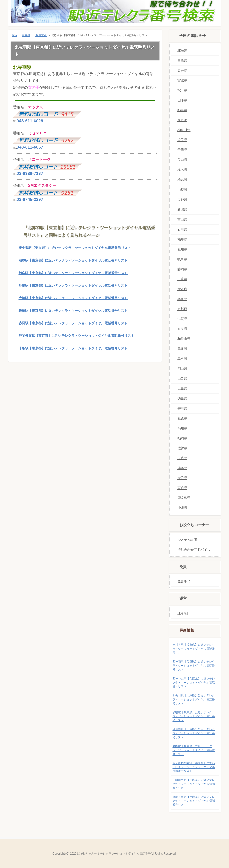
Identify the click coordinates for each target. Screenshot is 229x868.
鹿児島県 (184, 498)
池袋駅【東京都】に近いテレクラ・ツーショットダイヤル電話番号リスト (73, 285)
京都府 (182, 309)
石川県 (182, 229)
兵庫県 (182, 299)
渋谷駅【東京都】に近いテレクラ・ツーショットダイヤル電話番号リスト (73, 260)
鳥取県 (182, 349)
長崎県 (182, 458)
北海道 (182, 50)
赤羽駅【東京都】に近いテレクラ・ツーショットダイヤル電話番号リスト (73, 323)
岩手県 (182, 70)
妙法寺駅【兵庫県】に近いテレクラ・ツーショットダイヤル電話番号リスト (194, 733)
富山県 (182, 219)
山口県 (182, 378)
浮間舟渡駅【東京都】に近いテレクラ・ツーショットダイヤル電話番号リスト (76, 336)
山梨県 (182, 190)
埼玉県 (182, 140)
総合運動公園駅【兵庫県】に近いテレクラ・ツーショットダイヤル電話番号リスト (194, 767)
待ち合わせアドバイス (194, 550)
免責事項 (184, 581)
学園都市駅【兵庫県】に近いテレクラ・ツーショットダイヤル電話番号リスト (194, 784)
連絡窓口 (184, 613)
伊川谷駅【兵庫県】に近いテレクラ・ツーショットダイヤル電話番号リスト (194, 649)
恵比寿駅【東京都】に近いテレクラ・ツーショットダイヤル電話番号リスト (75, 248)
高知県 (182, 428)
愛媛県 (182, 418)
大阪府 (182, 289)
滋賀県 (182, 319)
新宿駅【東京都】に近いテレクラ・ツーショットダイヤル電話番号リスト (73, 273)
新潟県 (182, 209)
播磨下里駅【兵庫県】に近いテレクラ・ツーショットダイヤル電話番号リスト (194, 801)
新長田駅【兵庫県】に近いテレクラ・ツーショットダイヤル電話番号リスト (194, 699)
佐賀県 (182, 448)
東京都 (26, 35)
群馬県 (182, 180)
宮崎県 (182, 488)
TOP (15, 35)
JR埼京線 (41, 35)
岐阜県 (182, 259)
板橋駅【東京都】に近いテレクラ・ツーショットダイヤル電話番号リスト (73, 311)
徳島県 (182, 398)
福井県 (182, 239)
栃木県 (182, 170)
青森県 (182, 60)
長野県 (182, 200)
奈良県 (182, 329)
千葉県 (182, 150)
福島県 (182, 110)
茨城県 (182, 160)
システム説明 (187, 540)
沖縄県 (182, 508)
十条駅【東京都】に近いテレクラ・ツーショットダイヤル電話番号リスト (73, 348)
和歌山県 (184, 339)
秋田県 (182, 90)
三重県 (182, 279)
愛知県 (182, 249)
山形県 (182, 100)
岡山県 (182, 369)
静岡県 (182, 269)
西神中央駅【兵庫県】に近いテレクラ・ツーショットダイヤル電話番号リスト (194, 683)
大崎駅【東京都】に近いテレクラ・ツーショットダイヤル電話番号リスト (73, 298)
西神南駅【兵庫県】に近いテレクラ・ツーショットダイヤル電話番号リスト (194, 666)
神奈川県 (184, 130)
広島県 (182, 388)
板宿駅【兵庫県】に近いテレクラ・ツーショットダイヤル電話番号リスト (194, 717)
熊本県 (182, 468)
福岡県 (182, 438)
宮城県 (182, 80)
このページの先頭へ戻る (147, 369)
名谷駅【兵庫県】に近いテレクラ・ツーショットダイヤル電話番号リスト (194, 750)
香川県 (182, 408)
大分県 (182, 478)
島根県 (182, 359)
